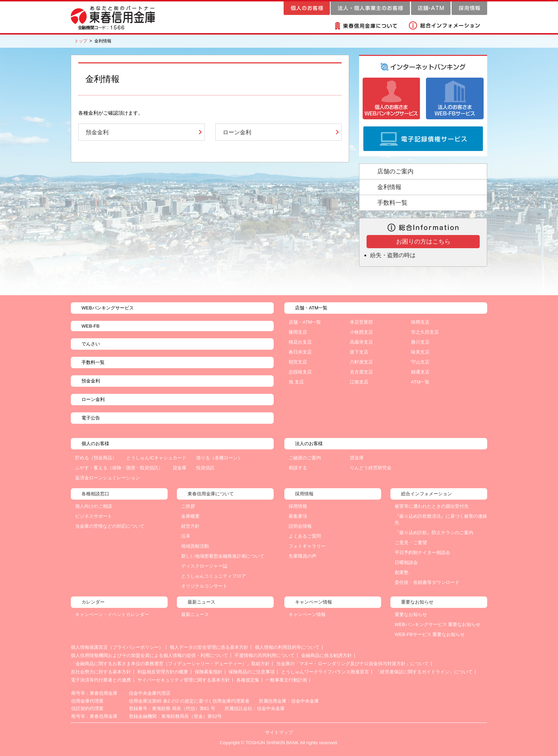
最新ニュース (195, 614)
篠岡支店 (298, 332)
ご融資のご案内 (305, 458)
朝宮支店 (298, 362)
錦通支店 (420, 372)
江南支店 (359, 382)
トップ (81, 41)
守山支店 (420, 362)
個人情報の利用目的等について (287, 647)
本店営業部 (361, 322)
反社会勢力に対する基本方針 (101, 672)
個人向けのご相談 (94, 506)
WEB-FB (91, 326)
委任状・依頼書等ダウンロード (427, 582)
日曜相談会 (406, 562)
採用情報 (298, 506)
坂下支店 (359, 352)
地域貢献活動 (195, 546)
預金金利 (97, 132)
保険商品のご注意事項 (252, 672)
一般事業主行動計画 (286, 680)
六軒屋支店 (361, 362)
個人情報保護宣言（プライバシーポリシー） (117, 647)
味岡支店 (420, 322)
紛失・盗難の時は (393, 255)
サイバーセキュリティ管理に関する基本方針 (184, 680)
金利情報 (389, 187)
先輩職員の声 (302, 556)
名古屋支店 (361, 372)
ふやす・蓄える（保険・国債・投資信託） (119, 468)
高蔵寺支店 (361, 342)
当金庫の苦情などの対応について (110, 526)
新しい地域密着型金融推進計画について (223, 556)
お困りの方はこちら (423, 242)
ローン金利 (237, 132)
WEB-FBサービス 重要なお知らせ (430, 634)
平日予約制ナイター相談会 (422, 552)
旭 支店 (296, 382)
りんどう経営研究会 (371, 468)
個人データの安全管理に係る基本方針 (209, 647)
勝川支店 (420, 342)
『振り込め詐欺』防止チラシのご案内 (434, 533)
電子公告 (91, 418)
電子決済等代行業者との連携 (101, 680)
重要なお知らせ (411, 614)
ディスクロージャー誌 (204, 566)
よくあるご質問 (305, 536)
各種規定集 (248, 680)
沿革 (186, 536)
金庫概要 (190, 516)
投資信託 (205, 468)
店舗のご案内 (395, 171)
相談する (298, 468)
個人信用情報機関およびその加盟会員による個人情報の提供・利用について (149, 655)
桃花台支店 (300, 342)
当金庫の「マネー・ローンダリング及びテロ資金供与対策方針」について (352, 664)
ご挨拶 (188, 506)
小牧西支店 (361, 332)
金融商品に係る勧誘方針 (327, 655)
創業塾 (402, 572)
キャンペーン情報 (307, 614)
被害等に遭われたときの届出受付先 (432, 506)
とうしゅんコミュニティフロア (214, 576)
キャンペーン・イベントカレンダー (112, 614)
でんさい (91, 344)
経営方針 (190, 526)
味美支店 (420, 352)
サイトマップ (279, 732)
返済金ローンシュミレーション (107, 478)
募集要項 (298, 516)
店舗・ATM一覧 (305, 322)
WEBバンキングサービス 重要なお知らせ (438, 624)
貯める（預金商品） (96, 458)
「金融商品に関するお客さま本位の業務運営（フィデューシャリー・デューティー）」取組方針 (170, 664)
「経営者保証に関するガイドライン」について (424, 672)
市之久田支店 (425, 332)
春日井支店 (300, 352)
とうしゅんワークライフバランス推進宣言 (325, 672)
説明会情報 (300, 526)
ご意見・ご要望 (411, 543)
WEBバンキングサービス (108, 308)
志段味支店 (300, 372)
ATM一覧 (420, 382)
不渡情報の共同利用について (265, 655)
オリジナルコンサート (204, 586)
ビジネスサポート (94, 516)
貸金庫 (180, 468)
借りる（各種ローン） (219, 458)
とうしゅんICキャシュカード (156, 458)
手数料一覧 (392, 203)
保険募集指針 (209, 672)
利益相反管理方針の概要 (163, 672)
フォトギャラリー (307, 546)
